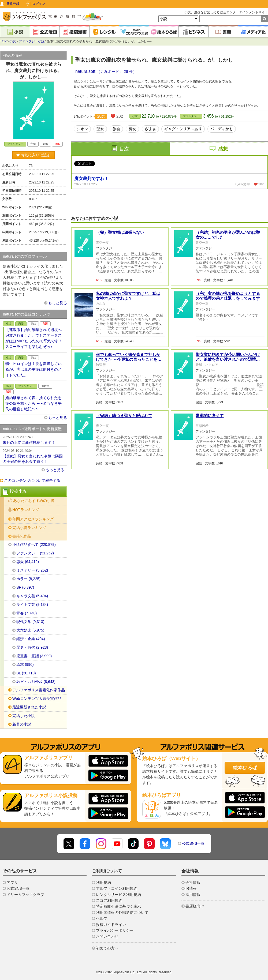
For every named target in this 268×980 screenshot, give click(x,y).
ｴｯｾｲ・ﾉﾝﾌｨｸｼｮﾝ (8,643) (36, 682)
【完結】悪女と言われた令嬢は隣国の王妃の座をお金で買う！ (33, 456)
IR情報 (191, 888)
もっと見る (58, 303)
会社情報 (193, 883)
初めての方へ (107, 948)
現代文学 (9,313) (30, 622)
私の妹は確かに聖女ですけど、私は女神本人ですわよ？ (128, 296)
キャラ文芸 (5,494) (32, 596)
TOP (3, 41)
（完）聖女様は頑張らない (120, 232)
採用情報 (193, 895)
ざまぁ (150, 129)
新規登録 (13, 4)
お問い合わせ (107, 936)
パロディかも (222, 129)
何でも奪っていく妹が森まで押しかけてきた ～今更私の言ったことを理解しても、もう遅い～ (129, 359)
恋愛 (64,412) (28, 562)
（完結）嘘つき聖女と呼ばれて (124, 416)
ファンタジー (191, 116)
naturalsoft (86, 71)
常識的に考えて (210, 416)
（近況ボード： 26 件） (116, 72)
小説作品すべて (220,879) (34, 545)
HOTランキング (26, 510)
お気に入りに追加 (34, 155)
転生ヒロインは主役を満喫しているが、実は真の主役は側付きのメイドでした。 (33, 369)
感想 (223, 149)
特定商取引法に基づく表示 (118, 906)
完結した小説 (24, 716)
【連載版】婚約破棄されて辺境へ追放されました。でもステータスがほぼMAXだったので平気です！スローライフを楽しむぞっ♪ (34, 338)
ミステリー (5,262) (32, 570)
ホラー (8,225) (28, 579)
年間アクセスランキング (33, 519)
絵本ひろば (245, 768)
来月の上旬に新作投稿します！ (33, 440)
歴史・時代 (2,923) (32, 647)
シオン (82, 129)
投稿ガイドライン (111, 925)
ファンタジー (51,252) (35, 553)
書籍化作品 (22, 536)
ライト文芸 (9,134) (32, 604)
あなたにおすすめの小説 (34, 501)
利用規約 (103, 883)
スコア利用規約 (109, 900)
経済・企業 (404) (31, 639)
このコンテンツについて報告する (32, 480)
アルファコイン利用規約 (117, 888)
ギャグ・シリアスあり (183, 129)
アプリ (12, 883)
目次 (124, 149)
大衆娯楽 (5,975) (30, 630)
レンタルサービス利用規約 (118, 895)
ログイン (39, 4)
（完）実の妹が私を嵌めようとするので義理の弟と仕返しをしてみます (228, 296)
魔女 (132, 129)
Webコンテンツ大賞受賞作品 (37, 699)
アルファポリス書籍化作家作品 (39, 690)
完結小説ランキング (29, 528)
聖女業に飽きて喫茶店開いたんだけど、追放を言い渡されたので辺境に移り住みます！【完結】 (228, 359)
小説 (13, 41)
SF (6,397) (25, 587)
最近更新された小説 (29, 707)
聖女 (100, 129)
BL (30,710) (26, 673)
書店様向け (195, 906)
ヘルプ (102, 918)
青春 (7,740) (27, 613)
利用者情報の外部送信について (122, 913)
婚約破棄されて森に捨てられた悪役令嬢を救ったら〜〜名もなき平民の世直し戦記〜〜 (33, 403)
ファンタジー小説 (32, 41)
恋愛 (21, 324)
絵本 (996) (25, 664)
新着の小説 (22, 724)
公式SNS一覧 (193, 843)
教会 (116, 129)
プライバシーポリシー (115, 930)
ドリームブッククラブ (25, 895)
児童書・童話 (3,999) (34, 656)
